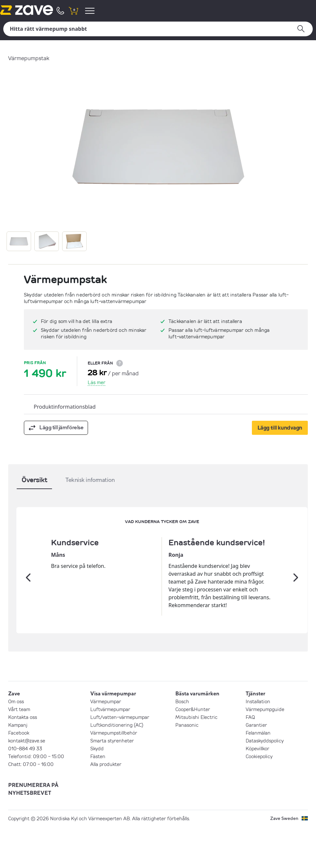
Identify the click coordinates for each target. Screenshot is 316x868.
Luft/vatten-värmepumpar (120, 758)
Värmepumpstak (29, 58)
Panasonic (187, 766)
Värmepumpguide (265, 751)
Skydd (97, 790)
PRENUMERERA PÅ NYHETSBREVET (33, 830)
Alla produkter (106, 806)
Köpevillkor (257, 790)
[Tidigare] (28, 598)
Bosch (182, 743)
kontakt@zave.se (27, 782)
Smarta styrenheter (112, 782)
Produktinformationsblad (65, 407)
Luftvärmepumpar (110, 751)
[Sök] (158, 29)
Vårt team (19, 751)
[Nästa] (296, 598)
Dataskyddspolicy (265, 782)
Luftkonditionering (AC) (117, 766)
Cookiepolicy (259, 798)
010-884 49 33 (25, 790)
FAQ (250, 758)
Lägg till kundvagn (280, 427)
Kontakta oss (23, 758)
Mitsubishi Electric (196, 758)
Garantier (256, 766)
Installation (258, 743)
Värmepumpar (106, 743)
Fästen (98, 798)
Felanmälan (258, 774)
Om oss (16, 743)
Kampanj (18, 766)
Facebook (19, 774)
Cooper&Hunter (193, 751)
